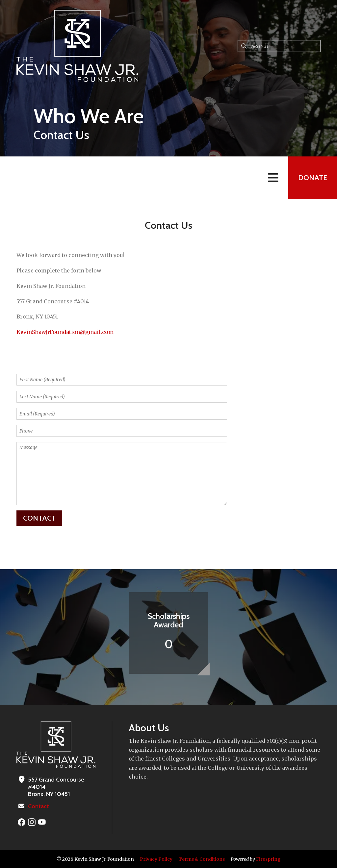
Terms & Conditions (202, 859)
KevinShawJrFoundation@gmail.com (65, 332)
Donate (313, 178)
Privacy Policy (156, 859)
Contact (39, 806)
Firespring (268, 859)
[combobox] (279, 46)
